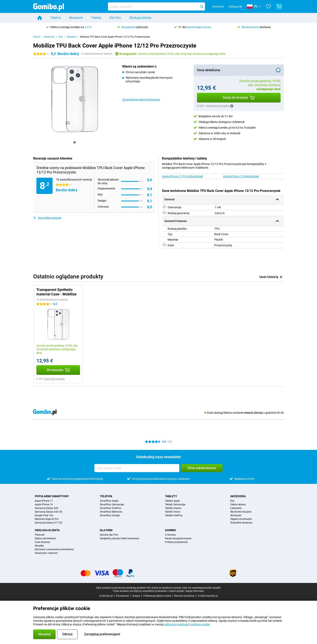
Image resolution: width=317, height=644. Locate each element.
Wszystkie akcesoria (241, 523)
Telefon (55, 18)
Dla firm (115, 18)
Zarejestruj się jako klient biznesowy (119, 538)
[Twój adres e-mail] (137, 468)
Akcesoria (76, 18)
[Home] (40, 18)
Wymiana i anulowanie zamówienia (54, 549)
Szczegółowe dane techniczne (141, 99)
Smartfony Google (110, 515)
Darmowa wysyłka (55, 379)
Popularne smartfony (52, 496)
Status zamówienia (45, 538)
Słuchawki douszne (241, 512)
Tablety (96, 18)
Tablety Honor (173, 512)
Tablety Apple (172, 501)
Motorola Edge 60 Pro (47, 519)
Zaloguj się (235, 6)
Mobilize (71, 37)
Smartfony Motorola (111, 512)
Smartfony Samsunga (112, 504)
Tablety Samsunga (175, 504)
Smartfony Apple (109, 501)
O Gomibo (170, 535)
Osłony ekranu (238, 504)
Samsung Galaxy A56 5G (48, 512)
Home (36, 37)
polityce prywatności (176, 624)
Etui (61, 37)
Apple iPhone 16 (44, 504)
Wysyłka (39, 546)
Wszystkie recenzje (47, 218)
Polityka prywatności (176, 542)
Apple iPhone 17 (44, 501)
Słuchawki (236, 515)
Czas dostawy (42, 542)
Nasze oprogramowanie (178, 538)
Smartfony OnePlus (110, 508)
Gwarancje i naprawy (46, 553)
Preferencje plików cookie (157, 596)
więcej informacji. (195, 591)
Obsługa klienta (140, 18)
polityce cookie (200, 624)
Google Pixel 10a (44, 515)
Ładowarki (236, 508)
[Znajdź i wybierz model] (156, 6)
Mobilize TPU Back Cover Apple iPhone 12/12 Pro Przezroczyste (115, 37)
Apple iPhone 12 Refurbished (241, 176)
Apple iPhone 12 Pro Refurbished (182, 176)
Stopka (136, 596)
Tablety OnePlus (174, 515)
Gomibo (171, 530)
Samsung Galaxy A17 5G (48, 523)
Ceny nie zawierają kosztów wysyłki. (202, 588)
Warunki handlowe (184, 596)
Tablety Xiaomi (173, 508)
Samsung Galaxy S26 (46, 508)
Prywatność (123, 596)
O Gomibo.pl (106, 596)
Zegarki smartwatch (241, 519)
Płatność (40, 535)
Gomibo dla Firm (109, 535)
